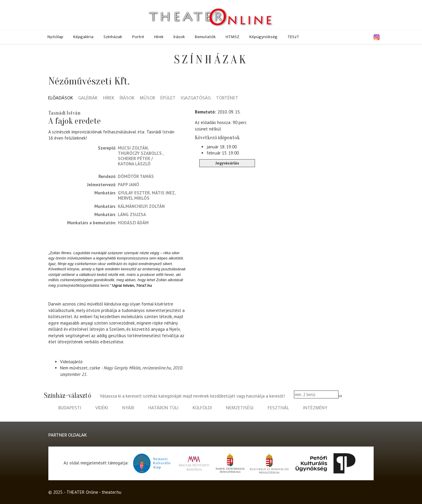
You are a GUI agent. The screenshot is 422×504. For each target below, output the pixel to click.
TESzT (293, 37)
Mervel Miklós (134, 198)
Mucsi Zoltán (133, 148)
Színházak (113, 37)
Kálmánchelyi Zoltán (141, 206)
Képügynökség (263, 37)
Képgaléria (83, 37)
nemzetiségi (240, 408)
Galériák (88, 98)
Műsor (147, 98)
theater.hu (112, 492)
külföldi (202, 408)
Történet (227, 98)
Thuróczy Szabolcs (140, 153)
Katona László (134, 164)
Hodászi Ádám (133, 223)
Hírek (159, 37)
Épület (168, 98)
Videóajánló (71, 362)
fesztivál (278, 408)
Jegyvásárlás (227, 163)
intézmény (315, 408)
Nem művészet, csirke (80, 368)
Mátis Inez (163, 193)
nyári (128, 408)
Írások (179, 37)
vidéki (102, 408)
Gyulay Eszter (134, 193)
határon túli (163, 408)
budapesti (70, 408)
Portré (138, 37)
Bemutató (205, 112)
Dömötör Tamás (136, 176)
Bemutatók (205, 37)
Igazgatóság (196, 98)
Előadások (61, 98)
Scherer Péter (134, 158)
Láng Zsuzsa (132, 214)
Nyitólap (55, 37)
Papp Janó (129, 185)
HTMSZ (233, 37)
